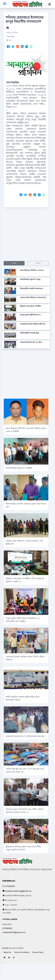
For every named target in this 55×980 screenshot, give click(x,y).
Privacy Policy (38, 952)
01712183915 (10, 886)
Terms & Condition (22, 952)
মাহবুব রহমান (7, 924)
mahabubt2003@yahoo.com (14, 932)
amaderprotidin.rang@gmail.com (18, 891)
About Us (7, 952)
